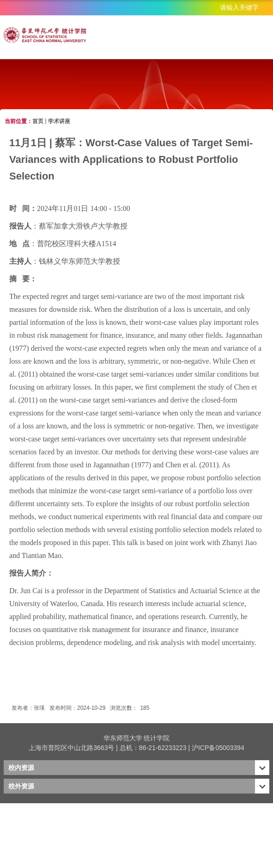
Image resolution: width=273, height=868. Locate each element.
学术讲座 (59, 121)
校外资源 (21, 786)
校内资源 (21, 768)
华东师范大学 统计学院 (137, 738)
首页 (38, 121)
